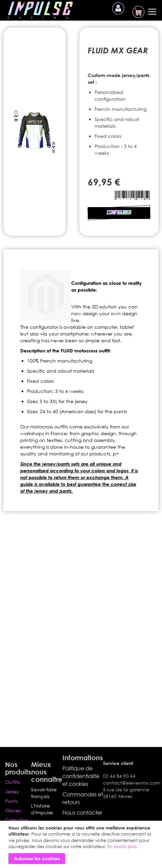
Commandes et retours (83, 798)
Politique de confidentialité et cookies (81, 776)
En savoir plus (122, 846)
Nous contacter (82, 813)
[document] (82, 844)
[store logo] (40, 10)
